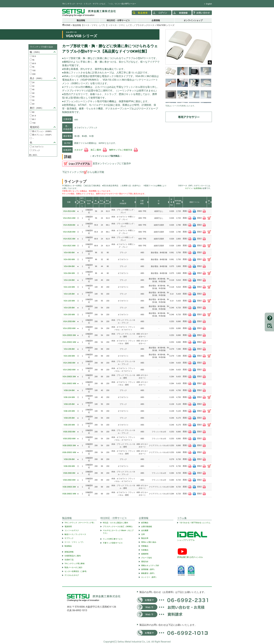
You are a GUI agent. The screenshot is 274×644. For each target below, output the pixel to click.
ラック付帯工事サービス (113, 539)
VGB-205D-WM (69, 439)
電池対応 (35, 127)
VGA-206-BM (69, 349)
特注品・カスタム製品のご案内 (115, 523)
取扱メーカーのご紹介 (74, 567)
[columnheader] (69, 202)
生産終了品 (69, 560)
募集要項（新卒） (148, 573)
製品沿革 (145, 538)
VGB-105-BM (69, 404)
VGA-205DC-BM (69, 335)
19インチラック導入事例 (75, 564)
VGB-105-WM (69, 411)
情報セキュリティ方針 (150, 566)
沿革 (143, 534)
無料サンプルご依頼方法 (123, 150)
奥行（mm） (37, 108)
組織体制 (145, 554)
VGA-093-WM (69, 259)
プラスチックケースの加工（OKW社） (118, 527)
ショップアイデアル (186, 540)
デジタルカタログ (72, 575)
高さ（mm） (37, 78)
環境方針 (145, 562)
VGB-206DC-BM (69, 487)
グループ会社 (147, 558)
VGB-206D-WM (69, 480)
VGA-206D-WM (69, 370)
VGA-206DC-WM (69, 383)
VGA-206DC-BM (69, 377)
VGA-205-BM (69, 308)
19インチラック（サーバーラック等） (80, 523)
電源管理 (68, 527)
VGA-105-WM (69, 301)
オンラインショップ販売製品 (106, 156)
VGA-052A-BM (69, 211)
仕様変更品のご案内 (73, 556)
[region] (189, 85)
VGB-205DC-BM (69, 446)
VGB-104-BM (69, 390)
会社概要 (145, 530)
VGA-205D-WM (69, 328)
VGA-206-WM (69, 356)
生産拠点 (145, 550)
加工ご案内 (99, 150)
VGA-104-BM (69, 280)
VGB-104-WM (69, 397)
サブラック (69, 538)
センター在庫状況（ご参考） (76, 571)
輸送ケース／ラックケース (75, 534)
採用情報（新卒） (148, 569)
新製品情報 (69, 552)
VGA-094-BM (69, 266)
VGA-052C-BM (69, 239)
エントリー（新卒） (149, 577)
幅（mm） (35, 52)
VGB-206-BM (69, 459)
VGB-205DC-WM (69, 452)
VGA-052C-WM (69, 246)
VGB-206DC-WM (69, 494)
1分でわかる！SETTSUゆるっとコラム (195, 523)
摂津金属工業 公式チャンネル (190, 557)
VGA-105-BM (69, 294)
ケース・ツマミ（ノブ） (74, 542)
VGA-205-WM (69, 315)
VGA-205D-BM (69, 321)
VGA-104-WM (69, 287)
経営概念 (145, 523)
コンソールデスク (72, 530)
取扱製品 (68, 546)
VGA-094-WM (69, 273)
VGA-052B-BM (69, 225)
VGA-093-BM (69, 253)
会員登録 (197, 188)
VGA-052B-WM (69, 232)
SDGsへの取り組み (149, 542)
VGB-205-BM (69, 418)
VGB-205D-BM (69, 432)
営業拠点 (145, 546)
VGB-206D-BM (69, 473)
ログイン (189, 188)
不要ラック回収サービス (113, 543)
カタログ (81, 150)
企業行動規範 (147, 527)
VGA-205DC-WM (69, 342)
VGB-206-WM (69, 466)
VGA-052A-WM (69, 218)
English (209, 4)
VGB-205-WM (69, 425)
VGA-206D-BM (69, 363)
